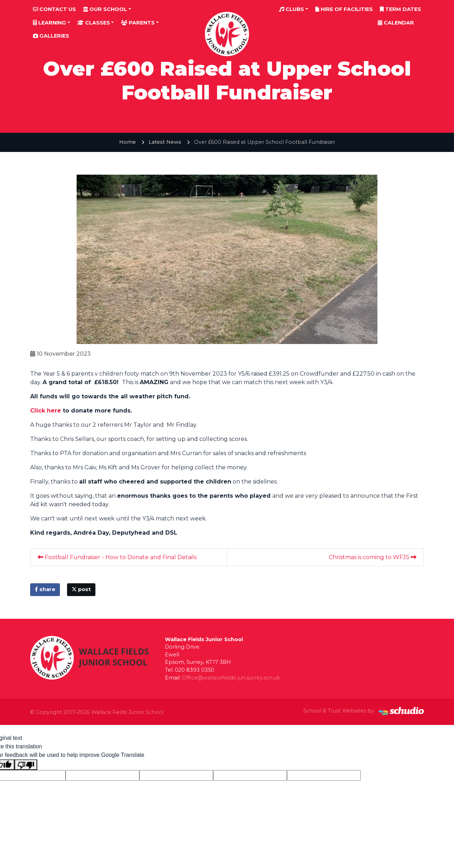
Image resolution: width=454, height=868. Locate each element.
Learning (49, 23)
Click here (46, 411)
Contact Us (54, 9)
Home (128, 142)
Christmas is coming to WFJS (373, 557)
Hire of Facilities (344, 9)
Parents (138, 23)
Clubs (292, 9)
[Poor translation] (26, 765)
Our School (105, 9)
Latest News (165, 142)
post (81, 589)
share (45, 589)
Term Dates (400, 9)
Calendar (396, 23)
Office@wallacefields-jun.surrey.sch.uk (231, 678)
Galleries (51, 36)
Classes (94, 23)
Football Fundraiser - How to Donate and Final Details (117, 557)
